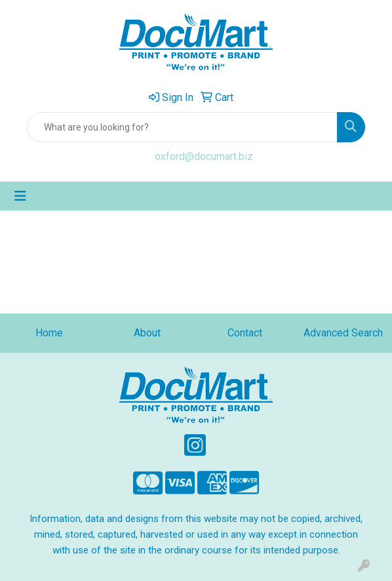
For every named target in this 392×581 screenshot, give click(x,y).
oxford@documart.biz (204, 156)
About (147, 333)
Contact (245, 333)
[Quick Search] (182, 127)
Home (49, 333)
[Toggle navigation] (20, 196)
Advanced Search (343, 333)
